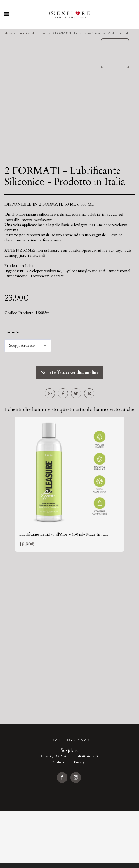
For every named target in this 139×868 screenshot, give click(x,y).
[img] (69, 472)
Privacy (79, 762)
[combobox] (28, 346)
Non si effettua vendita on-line (70, 373)
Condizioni (59, 762)
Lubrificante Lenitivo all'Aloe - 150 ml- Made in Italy (64, 534)
